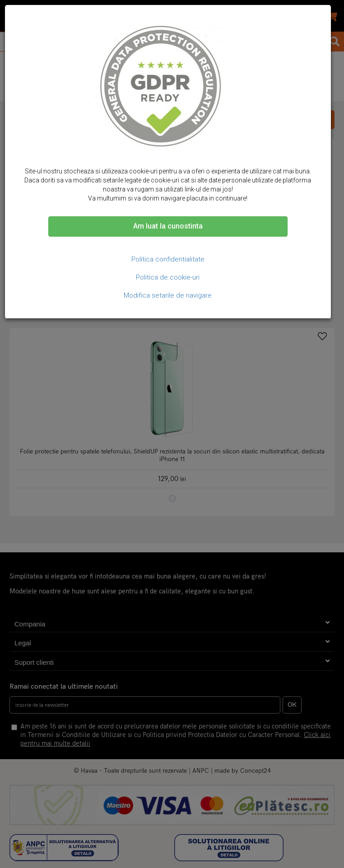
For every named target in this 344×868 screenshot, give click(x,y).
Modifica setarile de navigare (168, 295)
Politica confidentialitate (168, 259)
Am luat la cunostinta (168, 226)
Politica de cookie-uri (168, 277)
